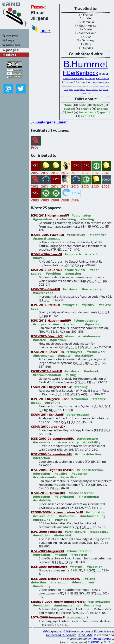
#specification (71, 477)
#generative (42, 219)
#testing (87, 219)
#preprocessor (78, 414)
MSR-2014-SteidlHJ (46, 289)
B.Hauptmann (102, 78)
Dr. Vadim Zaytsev (100, 638)
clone (68, 105)
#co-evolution (44, 516)
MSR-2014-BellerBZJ (46, 270)
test (70, 112)
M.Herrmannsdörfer (73, 78)
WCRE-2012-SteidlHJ (47, 371)
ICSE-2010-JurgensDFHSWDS (53, 470)
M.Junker (70, 86)
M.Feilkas (90, 78)
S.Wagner (94, 82)
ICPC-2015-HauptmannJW (50, 215)
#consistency (68, 442)
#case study (76, 235)
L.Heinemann (68, 82)
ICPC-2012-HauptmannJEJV (51, 320)
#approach (73, 254)
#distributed (64, 496)
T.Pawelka (101, 82)
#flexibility (92, 442)
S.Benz (77, 82)
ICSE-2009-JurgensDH (47, 551)
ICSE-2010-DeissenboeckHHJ (53, 438)
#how (70, 336)
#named (61, 519)
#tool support (78, 617)
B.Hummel (86, 63)
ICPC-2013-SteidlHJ (45, 305)
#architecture (87, 438)
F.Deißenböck (81, 73)
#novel (38, 258)
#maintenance (89, 336)
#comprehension (46, 324)
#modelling (42, 519)
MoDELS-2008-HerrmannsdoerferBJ (58, 602)
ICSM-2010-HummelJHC (49, 493)
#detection (94, 254)
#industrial (63, 535)
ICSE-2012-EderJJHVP (47, 336)
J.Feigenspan (102, 86)
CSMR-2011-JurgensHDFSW (51, 387)
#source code (43, 293)
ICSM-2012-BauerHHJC (48, 352)
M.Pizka (107, 82)
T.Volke (84, 86)
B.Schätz (66, 90)
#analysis (70, 289)
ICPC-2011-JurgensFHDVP (50, 399)
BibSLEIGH (85, 635)
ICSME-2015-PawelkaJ (48, 235)
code (82, 105)
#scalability (84, 355)
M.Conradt (65, 86)
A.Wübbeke (95, 90)
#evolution (79, 399)
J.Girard (100, 90)
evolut (86, 116)
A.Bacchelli (77, 90)
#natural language (47, 238)
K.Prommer (89, 86)
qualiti (105, 112)
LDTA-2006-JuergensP (48, 617)
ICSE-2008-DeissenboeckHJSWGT (57, 578)
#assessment (43, 442)
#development (83, 582)
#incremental (92, 289)
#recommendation (47, 375)
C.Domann (84, 93)
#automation (81, 215)
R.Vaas (88, 82)
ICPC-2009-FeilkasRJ (47, 531)
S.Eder (75, 86)
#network (91, 371)
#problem (53, 273)
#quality (88, 305)
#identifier (98, 235)
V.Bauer (83, 82)
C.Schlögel (89, 90)
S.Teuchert (105, 90)
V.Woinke (79, 86)
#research (79, 555)
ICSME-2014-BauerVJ (47, 254)
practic (86, 108)
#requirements (44, 477)
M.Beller (71, 90)
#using (71, 375)
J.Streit (89, 93)
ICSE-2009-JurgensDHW (49, 566)
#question (73, 273)
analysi (102, 108)
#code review (75, 270)
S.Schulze (95, 86)
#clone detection (86, 320)
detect (98, 105)
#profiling (53, 402)
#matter (39, 340)
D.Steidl (104, 74)
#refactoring (66, 219)
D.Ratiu (107, 86)
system (69, 108)
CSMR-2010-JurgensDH (48, 426)
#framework (96, 352)
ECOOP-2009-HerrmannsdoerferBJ (57, 512)
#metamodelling (93, 516)
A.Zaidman (83, 90)
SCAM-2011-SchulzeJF (47, 414)
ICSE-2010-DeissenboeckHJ (52, 454)
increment (87, 112)
